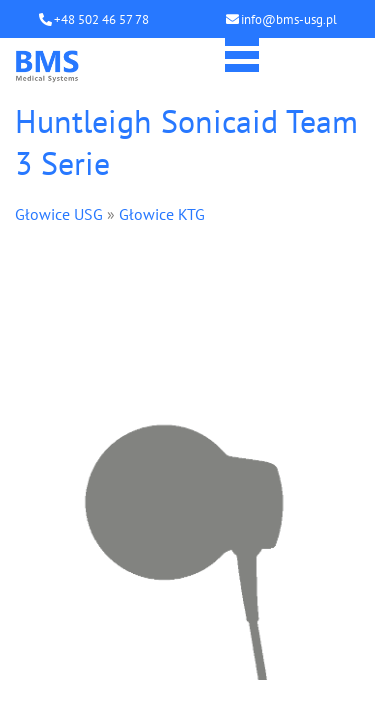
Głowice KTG (162, 214)
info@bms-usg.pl (289, 19)
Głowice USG (59, 214)
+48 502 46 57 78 (101, 19)
